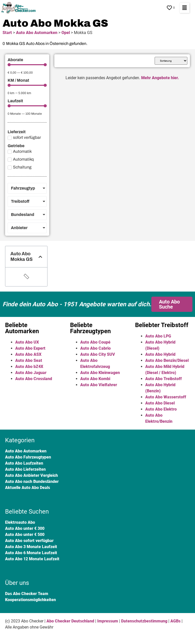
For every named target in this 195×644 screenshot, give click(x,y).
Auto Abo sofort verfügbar (29, 541)
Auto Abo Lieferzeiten (25, 469)
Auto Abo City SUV (98, 354)
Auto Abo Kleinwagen (100, 373)
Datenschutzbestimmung (144, 621)
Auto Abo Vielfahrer (99, 385)
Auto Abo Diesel (160, 403)
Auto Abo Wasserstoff (166, 397)
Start (7, 33)
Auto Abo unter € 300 (25, 528)
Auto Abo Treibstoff (164, 379)
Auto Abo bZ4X (29, 367)
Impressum (108, 621)
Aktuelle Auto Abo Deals (28, 488)
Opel (66, 33)
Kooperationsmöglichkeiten (30, 600)
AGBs (175, 621)
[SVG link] (20, 8)
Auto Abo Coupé (95, 342)
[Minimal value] (27, 65)
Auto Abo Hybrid (160, 354)
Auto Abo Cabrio (95, 348)
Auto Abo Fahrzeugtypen (28, 457)
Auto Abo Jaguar (31, 373)
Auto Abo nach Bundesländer (32, 481)
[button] (185, 8)
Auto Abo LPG (158, 336)
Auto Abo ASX (28, 354)
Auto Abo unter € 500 (25, 535)
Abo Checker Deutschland (70, 621)
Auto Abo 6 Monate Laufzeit (31, 553)
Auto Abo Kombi (95, 379)
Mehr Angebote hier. (160, 78)
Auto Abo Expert (30, 348)
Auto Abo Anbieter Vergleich (31, 475)
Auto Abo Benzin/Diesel (167, 360)
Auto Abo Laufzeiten (24, 463)
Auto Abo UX (27, 342)
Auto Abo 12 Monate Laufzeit (32, 559)
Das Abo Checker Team (27, 594)
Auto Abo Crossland (34, 379)
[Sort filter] (171, 61)
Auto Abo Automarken (37, 33)
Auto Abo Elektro (161, 409)
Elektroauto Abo (20, 522)
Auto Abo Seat (29, 360)
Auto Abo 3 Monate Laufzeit (31, 547)
